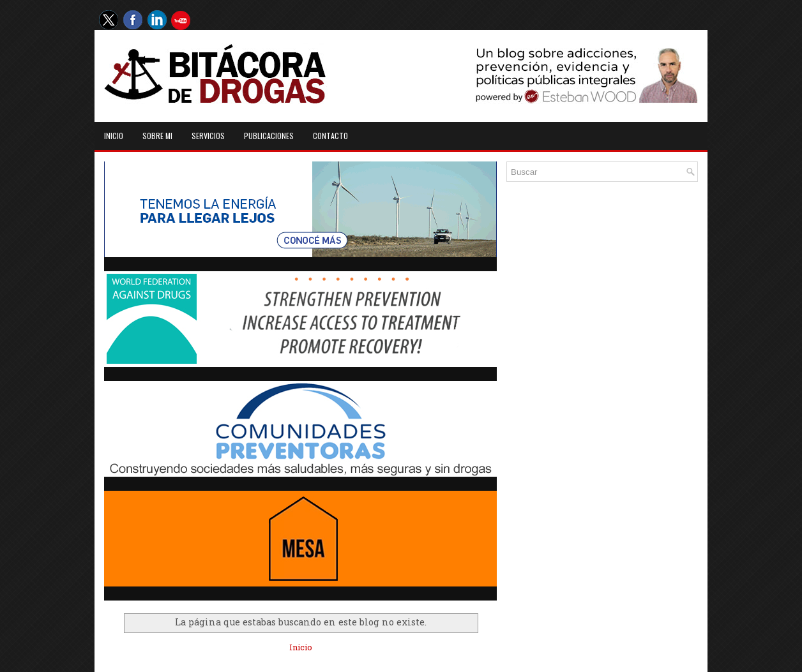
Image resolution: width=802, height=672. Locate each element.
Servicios (208, 136)
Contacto (330, 136)
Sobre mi (157, 136)
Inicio (114, 136)
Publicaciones (269, 136)
